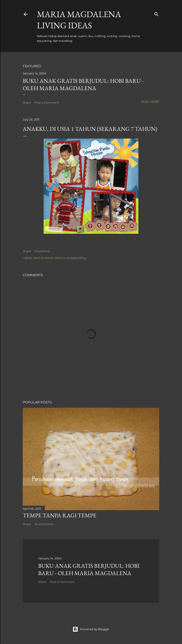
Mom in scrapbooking (70, 258)
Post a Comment (47, 103)
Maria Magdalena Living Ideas (79, 20)
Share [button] (27, 103)
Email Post (42, 251)
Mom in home (43, 258)
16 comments (44, 524)
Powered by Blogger (91, 629)
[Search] (156, 13)
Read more (150, 102)
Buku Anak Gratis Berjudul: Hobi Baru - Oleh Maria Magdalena (83, 84)
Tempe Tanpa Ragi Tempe (60, 515)
